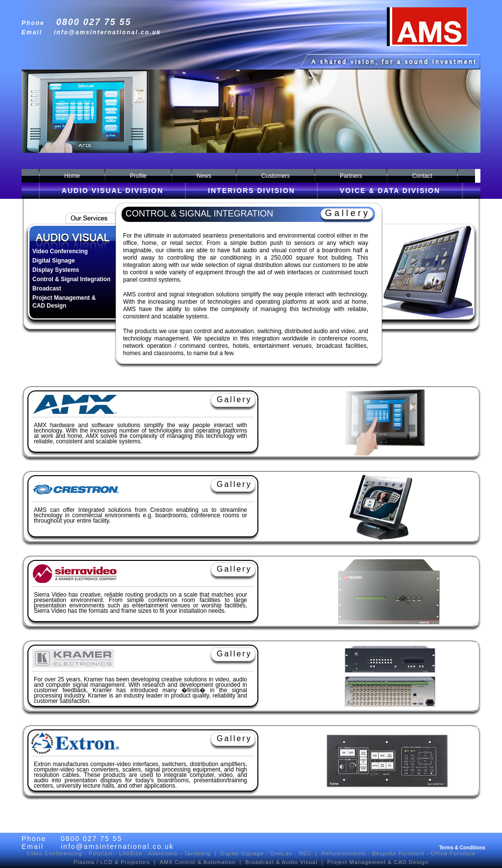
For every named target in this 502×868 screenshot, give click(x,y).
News (204, 176)
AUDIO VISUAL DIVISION (113, 193)
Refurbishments (343, 853)
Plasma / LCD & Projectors (112, 862)
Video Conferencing (60, 251)
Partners (351, 176)
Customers (276, 176)
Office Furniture (453, 853)
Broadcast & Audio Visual (281, 862)
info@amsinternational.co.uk (107, 32)
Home (72, 176)
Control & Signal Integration (71, 279)
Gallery (348, 213)
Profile (138, 176)
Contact (422, 176)
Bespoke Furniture (398, 853)
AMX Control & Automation (198, 862)
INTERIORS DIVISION (251, 193)
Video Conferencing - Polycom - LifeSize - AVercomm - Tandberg (119, 853)
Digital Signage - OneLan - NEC (266, 853)
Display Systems (56, 270)
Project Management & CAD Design (378, 862)
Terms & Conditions (462, 848)
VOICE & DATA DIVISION (390, 193)
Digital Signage (54, 261)
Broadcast (47, 289)
